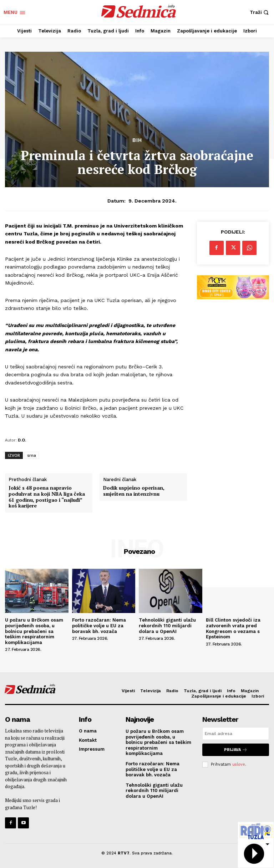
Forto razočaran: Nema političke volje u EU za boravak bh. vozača (99, 626)
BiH (137, 140)
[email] (236, 734)
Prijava (236, 750)
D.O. (22, 440)
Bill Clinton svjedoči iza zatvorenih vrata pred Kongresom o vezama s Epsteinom (233, 628)
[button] (260, 12)
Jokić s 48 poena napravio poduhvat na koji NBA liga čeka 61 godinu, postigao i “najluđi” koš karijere (47, 497)
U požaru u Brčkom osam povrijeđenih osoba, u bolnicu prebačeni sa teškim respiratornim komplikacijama (34, 631)
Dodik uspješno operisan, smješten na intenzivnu (134, 491)
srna (32, 455)
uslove (239, 764)
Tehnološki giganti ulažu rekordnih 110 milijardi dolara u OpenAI (167, 626)
